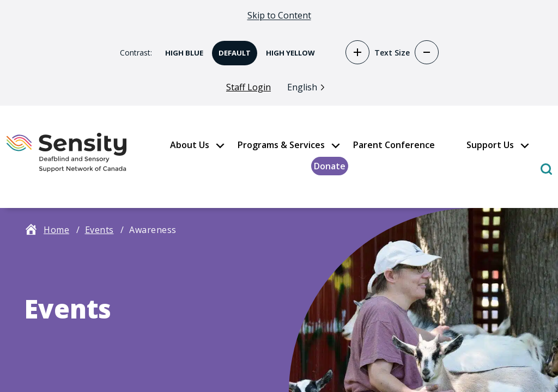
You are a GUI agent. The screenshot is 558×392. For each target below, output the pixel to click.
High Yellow (287, 49)
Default (231, 49)
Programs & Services (281, 145)
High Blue (181, 49)
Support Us (490, 145)
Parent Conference (394, 145)
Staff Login (248, 88)
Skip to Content (279, 15)
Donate (330, 167)
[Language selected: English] (309, 87)
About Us (190, 145)
